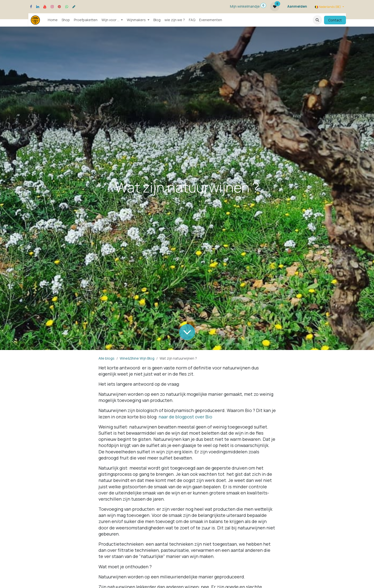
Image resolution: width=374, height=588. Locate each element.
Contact (335, 20)
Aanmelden (297, 6)
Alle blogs (106, 358)
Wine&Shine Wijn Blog (137, 358)
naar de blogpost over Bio (185, 417)
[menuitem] (53, 20)
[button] (317, 20)
